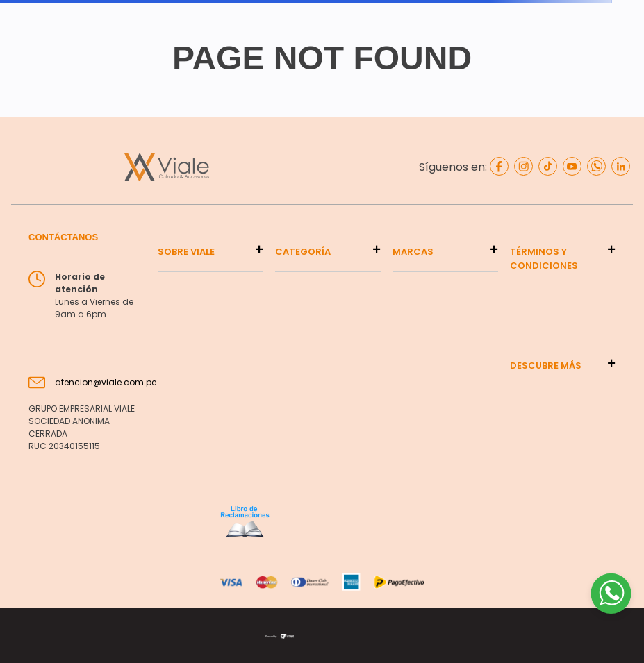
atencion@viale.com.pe (106, 382)
